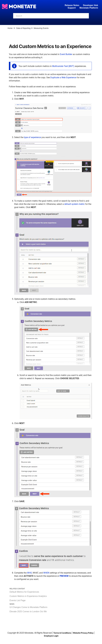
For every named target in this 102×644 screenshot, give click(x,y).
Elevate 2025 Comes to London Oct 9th (28, 611)
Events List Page (18, 600)
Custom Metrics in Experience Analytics (28, 596)
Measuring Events (41, 28)
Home (10, 28)
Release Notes (72, 5)
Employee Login (51, 636)
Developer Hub (91, 5)
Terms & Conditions (62, 633)
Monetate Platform (89, 8)
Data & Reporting (23, 28)
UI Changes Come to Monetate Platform (28, 607)
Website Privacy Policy (83, 633)
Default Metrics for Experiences (24, 592)
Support (72, 8)
